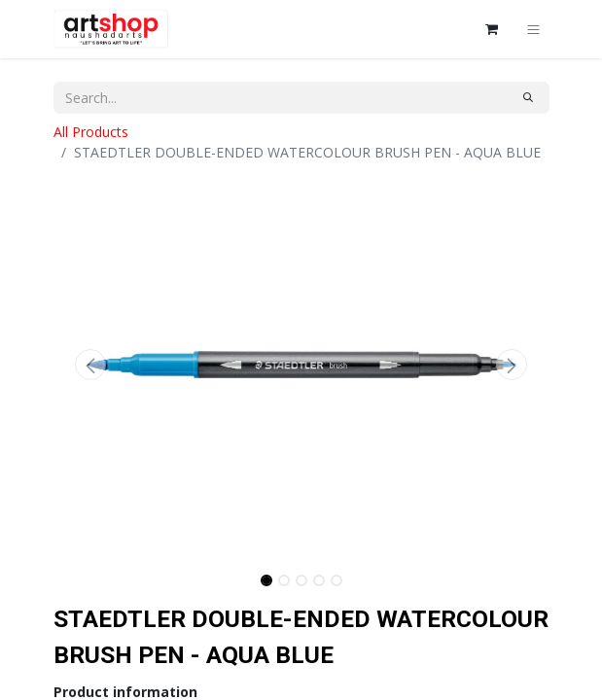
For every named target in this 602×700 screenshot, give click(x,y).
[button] (91, 365)
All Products (91, 132)
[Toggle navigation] (533, 29)
